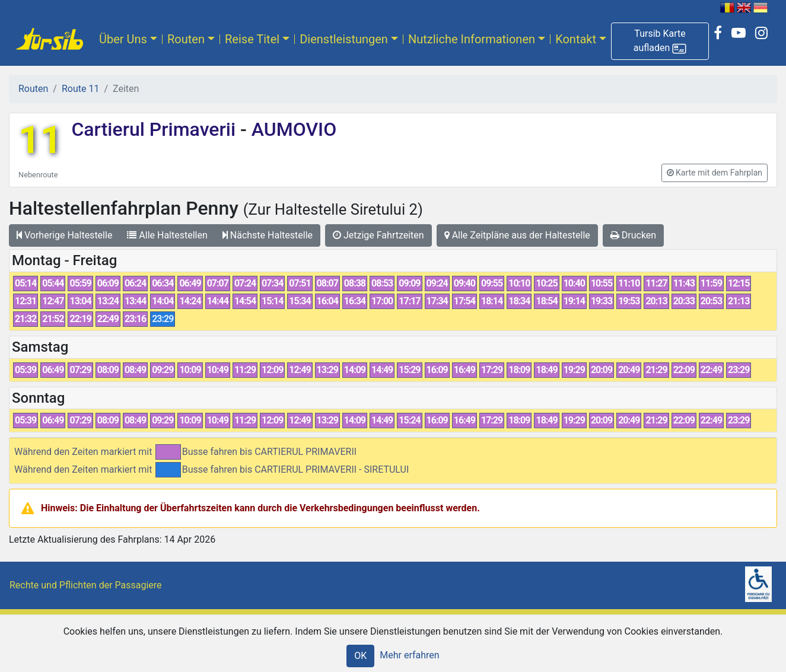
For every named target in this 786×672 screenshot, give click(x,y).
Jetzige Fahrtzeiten (378, 235)
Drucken (633, 235)
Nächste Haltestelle (268, 235)
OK (360, 656)
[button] (660, 41)
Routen (186, 39)
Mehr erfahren (409, 655)
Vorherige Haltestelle (64, 235)
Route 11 (80, 89)
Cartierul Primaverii (156, 129)
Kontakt (576, 39)
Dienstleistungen (344, 39)
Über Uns (123, 39)
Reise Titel (252, 39)
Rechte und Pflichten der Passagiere (86, 585)
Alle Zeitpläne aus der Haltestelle (517, 235)
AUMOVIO (292, 129)
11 (40, 140)
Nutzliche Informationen (472, 39)
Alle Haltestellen (167, 235)
